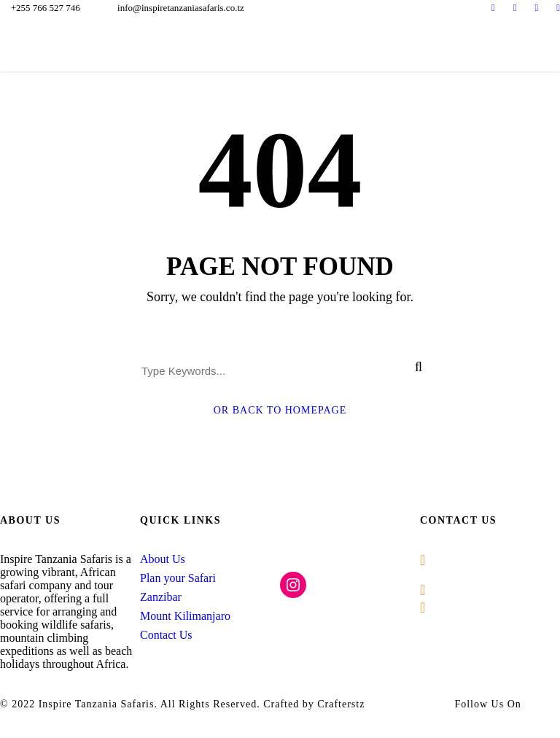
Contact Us (166, 635)
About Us (163, 559)
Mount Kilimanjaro (185, 616)
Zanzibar (161, 597)
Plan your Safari (178, 578)
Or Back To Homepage (280, 410)
